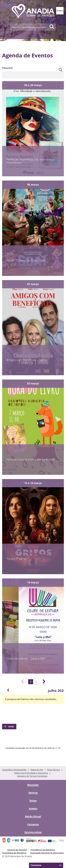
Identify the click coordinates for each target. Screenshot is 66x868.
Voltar (11, 726)
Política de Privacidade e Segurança (31, 773)
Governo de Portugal (17, 850)
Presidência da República (43, 850)
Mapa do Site (37, 770)
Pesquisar (7, 68)
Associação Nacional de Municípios (47, 853)
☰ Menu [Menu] (60, 11)
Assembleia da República (14, 853)
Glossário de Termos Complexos (32, 776)
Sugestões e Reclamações (14, 770)
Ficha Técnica (53, 770)
